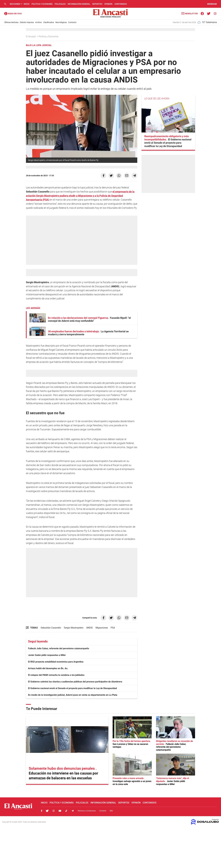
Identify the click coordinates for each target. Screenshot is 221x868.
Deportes (97, 4)
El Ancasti (31, 37)
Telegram (73, 811)
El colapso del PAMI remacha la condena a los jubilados (56, 675)
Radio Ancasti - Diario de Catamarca (13, 14)
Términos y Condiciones (87, 811)
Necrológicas (61, 22)
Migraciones (102, 628)
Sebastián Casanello (51, 628)
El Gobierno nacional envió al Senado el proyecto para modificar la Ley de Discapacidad (72, 688)
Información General (79, 4)
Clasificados (49, 22)
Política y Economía (42, 4)
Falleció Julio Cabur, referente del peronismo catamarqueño (59, 648)
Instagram (54, 811)
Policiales (60, 4)
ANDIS (89, 628)
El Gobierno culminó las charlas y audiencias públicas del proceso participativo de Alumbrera (75, 682)
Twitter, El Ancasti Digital (47, 811)
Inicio (27, 4)
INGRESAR (212, 4)
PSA (113, 628)
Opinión (108, 4)
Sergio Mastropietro (74, 628)
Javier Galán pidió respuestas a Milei (47, 655)
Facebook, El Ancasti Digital (42, 811)
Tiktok (66, 811)
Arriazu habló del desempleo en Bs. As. (48, 668)
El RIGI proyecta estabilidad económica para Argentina (56, 662)
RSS (111, 811)
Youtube (60, 811)
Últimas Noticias (11, 22)
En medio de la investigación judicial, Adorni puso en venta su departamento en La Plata (73, 695)
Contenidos (121, 4)
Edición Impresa (27, 22)
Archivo (39, 22)
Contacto (72, 22)
